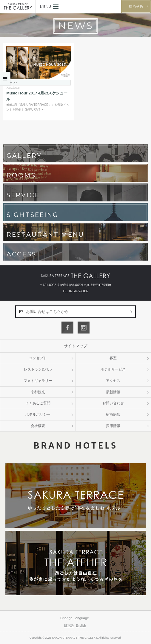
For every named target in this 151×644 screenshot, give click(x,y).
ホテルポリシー (38, 414)
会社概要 (38, 426)
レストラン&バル (38, 369)
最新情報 (113, 392)
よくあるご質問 (38, 403)
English (81, 625)
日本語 (69, 625)
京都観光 (38, 392)
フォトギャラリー (38, 381)
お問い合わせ (113, 403)
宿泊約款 (113, 414)
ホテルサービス (113, 369)
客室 (113, 358)
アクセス (113, 381)
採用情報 (113, 426)
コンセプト (38, 358)
